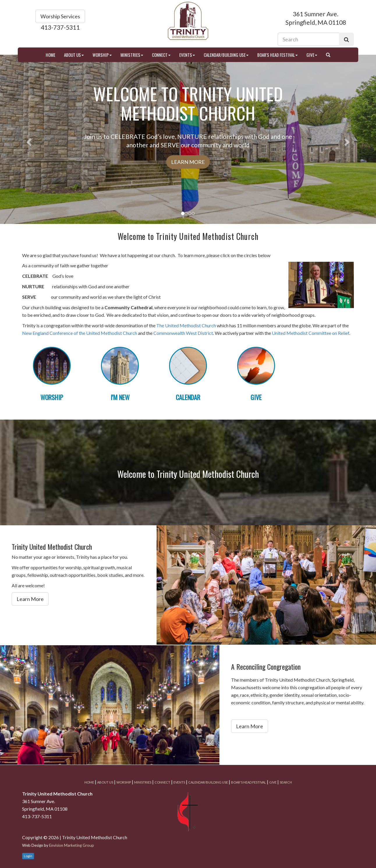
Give (312, 55)
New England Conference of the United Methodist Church (80, 333)
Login (28, 856)
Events (187, 55)
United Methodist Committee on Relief (311, 333)
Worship (102, 55)
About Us (74, 55)
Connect (161, 55)
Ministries (132, 55)
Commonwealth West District (183, 333)
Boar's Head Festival (277, 55)
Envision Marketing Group (72, 845)
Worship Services (60, 16)
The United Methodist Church (186, 325)
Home (50, 55)
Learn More (188, 162)
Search (286, 782)
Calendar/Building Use (226, 55)
